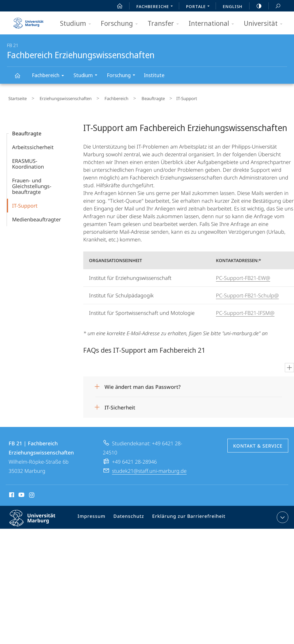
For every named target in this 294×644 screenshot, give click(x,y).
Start (117, 6)
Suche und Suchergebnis (275, 6)
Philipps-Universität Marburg (37, 520)
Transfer (165, 24)
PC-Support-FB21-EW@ (243, 275)
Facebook (11, 493)
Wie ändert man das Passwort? (143, 384)
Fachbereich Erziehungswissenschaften (21, 78)
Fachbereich (50, 76)
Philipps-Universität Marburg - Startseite (28, 21)
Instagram (32, 493)
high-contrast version (256, 6)
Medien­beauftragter (36, 217)
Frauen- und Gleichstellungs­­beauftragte (32, 184)
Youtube (21, 493)
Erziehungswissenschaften (59, 97)
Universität (265, 24)
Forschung (121, 24)
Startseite (16, 97)
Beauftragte (135, 97)
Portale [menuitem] (199, 7)
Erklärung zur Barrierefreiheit (185, 516)
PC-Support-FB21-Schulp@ (247, 293)
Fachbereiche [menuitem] (156, 7)
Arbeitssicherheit (33, 145)
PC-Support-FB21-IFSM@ (245, 310)
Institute (154, 75)
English (233, 6)
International (213, 24)
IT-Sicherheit (120, 405)
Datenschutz (129, 516)
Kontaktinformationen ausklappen (282, 515)
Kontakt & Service (258, 443)
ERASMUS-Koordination (28, 161)
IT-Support (25, 203)
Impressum (94, 516)
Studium (77, 24)
